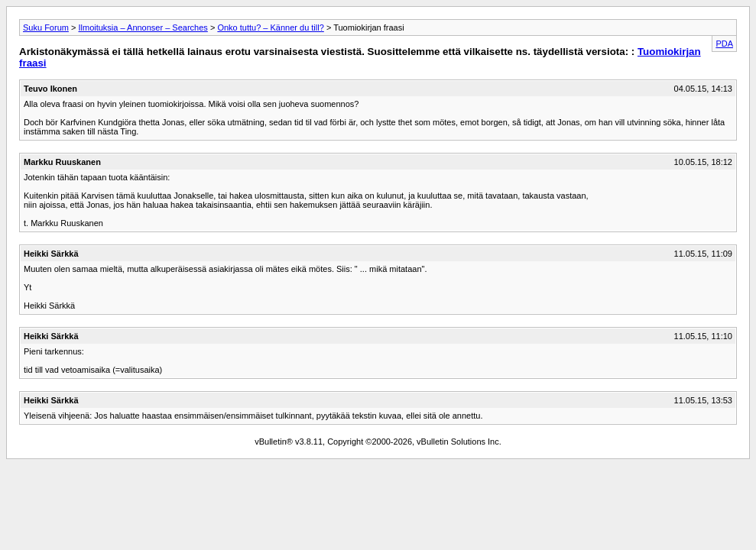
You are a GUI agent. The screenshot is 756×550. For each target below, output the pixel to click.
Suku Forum (46, 27)
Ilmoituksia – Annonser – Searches (143, 27)
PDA (724, 44)
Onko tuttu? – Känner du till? (270, 27)
